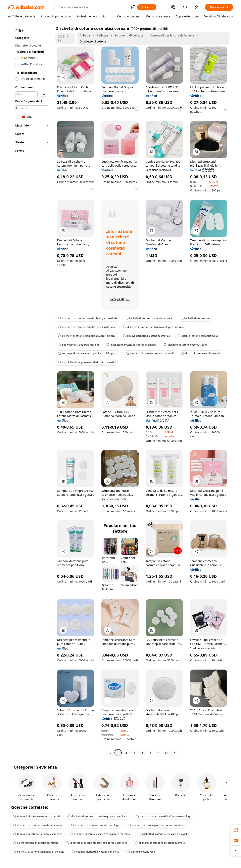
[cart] (186, 8)
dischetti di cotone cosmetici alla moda (131, 345)
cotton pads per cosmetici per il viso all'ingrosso (88, 354)
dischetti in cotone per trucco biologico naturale (154, 327)
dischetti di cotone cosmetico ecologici (96, 825)
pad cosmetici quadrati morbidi (78, 345)
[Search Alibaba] (92, 7)
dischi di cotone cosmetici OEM (198, 336)
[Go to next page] (174, 753)
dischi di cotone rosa (141, 852)
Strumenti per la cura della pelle (172, 35)
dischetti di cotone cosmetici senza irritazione (87, 327)
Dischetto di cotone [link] (93, 41)
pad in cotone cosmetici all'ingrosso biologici (164, 816)
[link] (236, 830)
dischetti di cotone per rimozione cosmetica (156, 825)
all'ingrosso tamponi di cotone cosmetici (160, 843)
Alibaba (85, 35)
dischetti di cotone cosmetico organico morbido (100, 834)
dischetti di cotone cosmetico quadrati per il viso (98, 816)
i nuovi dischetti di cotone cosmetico (147, 336)
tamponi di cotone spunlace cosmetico (38, 834)
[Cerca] (147, 7)
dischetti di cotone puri (195, 318)
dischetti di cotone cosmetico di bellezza (39, 852)
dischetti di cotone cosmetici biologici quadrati (87, 318)
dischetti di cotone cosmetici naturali (148, 318)
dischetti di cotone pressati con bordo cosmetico (97, 843)
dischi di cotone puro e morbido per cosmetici (87, 362)
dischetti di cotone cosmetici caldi (185, 345)
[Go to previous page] (110, 753)
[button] (133, 7)
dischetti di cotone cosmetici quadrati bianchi (87, 336)
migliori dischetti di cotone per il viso (96, 852)
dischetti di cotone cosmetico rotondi (150, 354)
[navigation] (31, 391)
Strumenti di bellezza (129, 35)
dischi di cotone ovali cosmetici (201, 354)
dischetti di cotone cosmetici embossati (38, 825)
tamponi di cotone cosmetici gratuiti (36, 816)
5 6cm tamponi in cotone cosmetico (36, 843)
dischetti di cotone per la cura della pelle (163, 834)
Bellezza (102, 35)
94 (166, 753)
